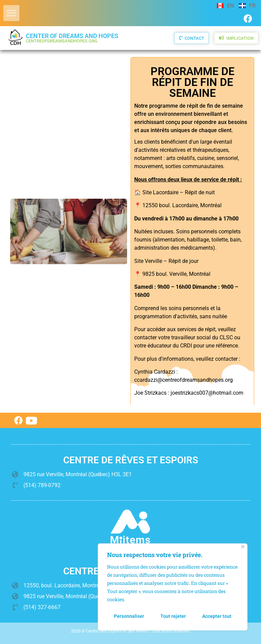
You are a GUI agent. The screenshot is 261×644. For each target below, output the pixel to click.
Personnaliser (129, 616)
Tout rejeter (173, 616)
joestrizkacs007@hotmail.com (207, 393)
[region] (173, 587)
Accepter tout (217, 616)
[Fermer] (243, 547)
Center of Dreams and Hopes (72, 38)
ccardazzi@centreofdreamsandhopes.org (184, 380)
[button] (11, 13)
